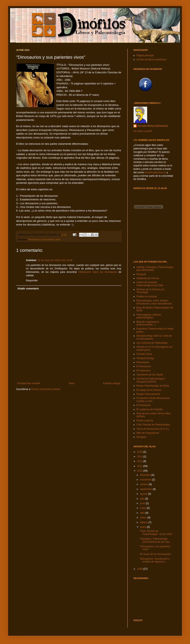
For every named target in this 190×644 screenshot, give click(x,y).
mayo (143, 508)
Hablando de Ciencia (148, 278)
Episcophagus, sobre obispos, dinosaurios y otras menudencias (154, 302)
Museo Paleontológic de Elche (153, 386)
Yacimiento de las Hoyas (150, 375)
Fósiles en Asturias (147, 296)
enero (144, 527)
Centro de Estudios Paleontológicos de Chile (150, 284)
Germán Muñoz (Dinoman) (153, 126)
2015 (140, 452)
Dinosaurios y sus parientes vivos (44, 239)
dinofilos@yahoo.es (156, 172)
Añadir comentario (28, 289)
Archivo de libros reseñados (151, 60)
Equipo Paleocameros (148, 394)
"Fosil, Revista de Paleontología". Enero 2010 (156, 532)
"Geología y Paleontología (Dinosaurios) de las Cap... (155, 540)
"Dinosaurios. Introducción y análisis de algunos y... (155, 560)
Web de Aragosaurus (148, 433)
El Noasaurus (144, 366)
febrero (144, 522)
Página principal (145, 55)
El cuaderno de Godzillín (150, 409)
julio (143, 499)
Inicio (72, 383)
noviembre (146, 480)
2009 (140, 569)
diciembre (146, 475)
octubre (144, 484)
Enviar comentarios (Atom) (46, 389)
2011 (140, 466)
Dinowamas (143, 362)
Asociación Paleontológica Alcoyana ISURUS (151, 380)
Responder (32, 281)
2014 (140, 457)
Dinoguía (141, 437)
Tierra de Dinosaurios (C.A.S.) (153, 429)
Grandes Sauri (144, 354)
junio (143, 503)
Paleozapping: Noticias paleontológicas (149, 316)
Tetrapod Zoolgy (145, 358)
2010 (140, 471)
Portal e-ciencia (145, 421)
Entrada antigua (112, 383)
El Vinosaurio (144, 405)
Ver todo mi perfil (142, 131)
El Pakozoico (143, 371)
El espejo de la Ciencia (149, 390)
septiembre (146, 489)
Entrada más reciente (29, 383)
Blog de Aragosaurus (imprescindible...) (148, 323)
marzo (144, 518)
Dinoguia (141, 274)
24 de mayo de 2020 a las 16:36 (55, 260)
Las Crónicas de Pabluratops (152, 343)
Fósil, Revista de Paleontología (153, 425)
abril (143, 513)
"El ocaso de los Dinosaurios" (155, 554)
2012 (140, 461)
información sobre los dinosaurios (98, 272)
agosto (144, 494)
